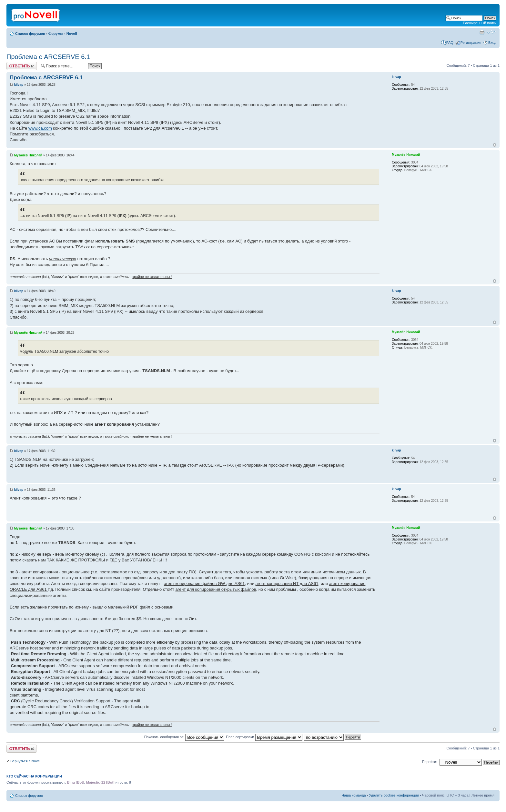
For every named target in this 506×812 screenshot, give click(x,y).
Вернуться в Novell (26, 761)
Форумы (56, 34)
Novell (72, 34)
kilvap (19, 85)
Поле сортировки (264, 737)
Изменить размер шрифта (492, 32)
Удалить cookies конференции (394, 795)
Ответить (22, 66)
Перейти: (430, 762)
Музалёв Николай (28, 155)
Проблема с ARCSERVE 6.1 (48, 57)
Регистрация (471, 43)
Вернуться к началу (495, 145)
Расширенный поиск (480, 23)
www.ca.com (40, 128)
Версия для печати (482, 32)
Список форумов (30, 34)
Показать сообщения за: (184, 737)
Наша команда (354, 795)
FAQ (450, 43)
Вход (492, 43)
